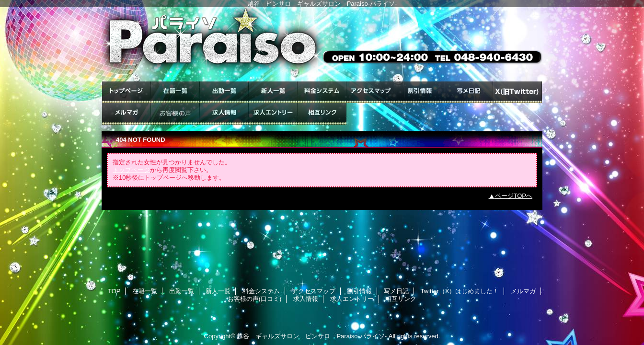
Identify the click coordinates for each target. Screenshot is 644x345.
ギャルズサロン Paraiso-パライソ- (322, 44)
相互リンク (322, 114)
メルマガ (126, 114)
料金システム (322, 92)
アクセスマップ (371, 92)
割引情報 (420, 92)
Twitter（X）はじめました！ (517, 92)
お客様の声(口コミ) (175, 114)
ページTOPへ (514, 196)
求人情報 (224, 114)
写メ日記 (469, 92)
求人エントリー (273, 114)
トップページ (131, 170)
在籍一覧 (175, 92)
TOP (126, 92)
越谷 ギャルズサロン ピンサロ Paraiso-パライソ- (312, 336)
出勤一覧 (224, 92)
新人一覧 (273, 92)
